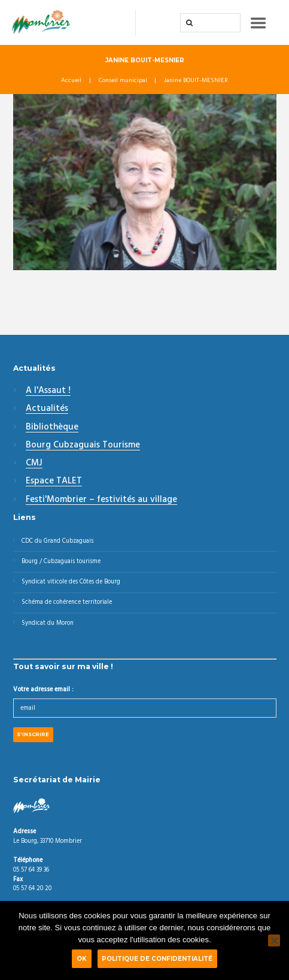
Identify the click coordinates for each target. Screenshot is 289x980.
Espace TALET (54, 482)
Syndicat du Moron (48, 623)
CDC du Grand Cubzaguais (57, 541)
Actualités (47, 409)
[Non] (274, 940)
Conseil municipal (123, 81)
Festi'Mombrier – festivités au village (101, 500)
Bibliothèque (52, 428)
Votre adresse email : (43, 690)
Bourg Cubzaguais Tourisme (83, 446)
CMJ (34, 464)
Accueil (71, 81)
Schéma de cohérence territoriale (67, 602)
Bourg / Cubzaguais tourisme (61, 562)
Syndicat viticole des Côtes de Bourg (71, 582)
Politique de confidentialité (157, 958)
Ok (82, 958)
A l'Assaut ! (48, 391)
